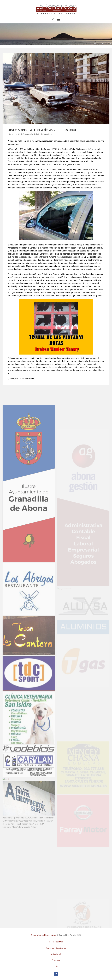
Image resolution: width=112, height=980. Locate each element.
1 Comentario (47, 134)
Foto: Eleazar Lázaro (102, 43)
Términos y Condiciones (56, 948)
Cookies (56, 966)
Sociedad (35, 134)
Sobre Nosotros (56, 942)
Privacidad (56, 960)
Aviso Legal (56, 954)
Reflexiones (25, 134)
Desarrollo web (44, 935)
